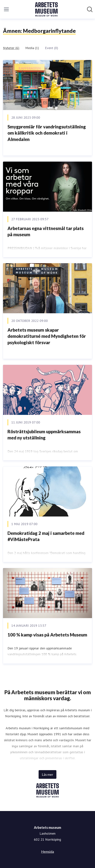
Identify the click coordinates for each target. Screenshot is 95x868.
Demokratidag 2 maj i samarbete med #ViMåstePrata (46, 536)
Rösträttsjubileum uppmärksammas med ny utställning (44, 435)
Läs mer (47, 774)
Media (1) (32, 48)
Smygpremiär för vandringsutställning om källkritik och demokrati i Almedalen (47, 133)
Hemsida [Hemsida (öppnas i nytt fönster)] (47, 852)
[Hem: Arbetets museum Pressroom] (46, 9)
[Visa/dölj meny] (6, 9)
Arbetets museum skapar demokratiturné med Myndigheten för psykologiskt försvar (47, 336)
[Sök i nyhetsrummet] (90, 9)
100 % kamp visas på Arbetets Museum (47, 635)
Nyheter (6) (11, 48)
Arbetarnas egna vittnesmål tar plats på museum (46, 231)
